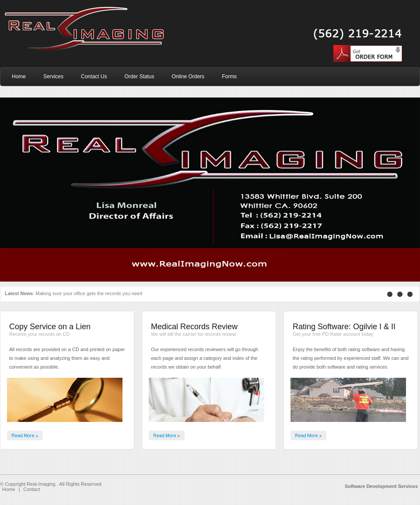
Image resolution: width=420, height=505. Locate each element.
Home (9, 489)
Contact (31, 489)
